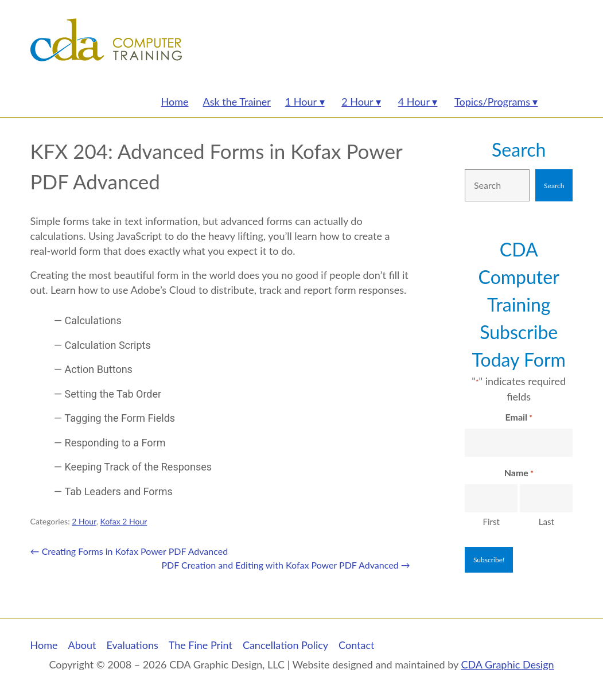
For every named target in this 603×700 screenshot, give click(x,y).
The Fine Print (201, 645)
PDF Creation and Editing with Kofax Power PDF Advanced (285, 565)
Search (519, 149)
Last (546, 522)
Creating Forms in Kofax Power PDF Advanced (129, 551)
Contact (356, 645)
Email (519, 418)
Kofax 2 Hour (123, 521)
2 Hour (84, 521)
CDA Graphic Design (507, 664)
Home (44, 645)
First (491, 522)
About (82, 645)
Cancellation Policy (285, 645)
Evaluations (132, 645)
